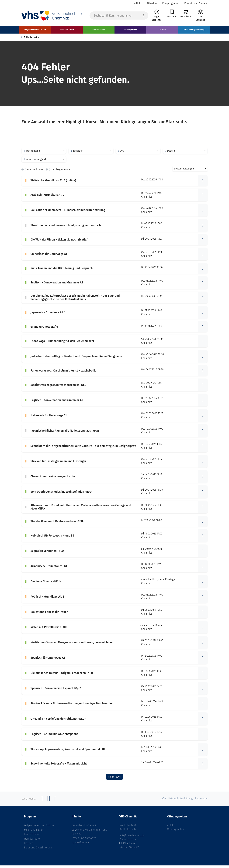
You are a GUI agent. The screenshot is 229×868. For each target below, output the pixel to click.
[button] (203, 183)
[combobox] (44, 154)
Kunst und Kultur (33, 832)
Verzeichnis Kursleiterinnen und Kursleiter (89, 834)
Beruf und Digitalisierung (38, 850)
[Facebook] (42, 803)
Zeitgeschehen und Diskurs (39, 828)
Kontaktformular (81, 845)
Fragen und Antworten (84, 841)
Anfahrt (171, 828)
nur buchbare (35, 172)
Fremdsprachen (33, 841)
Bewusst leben (32, 837)
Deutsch (29, 846)
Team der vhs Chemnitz (85, 828)
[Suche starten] (143, 18)
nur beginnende (61, 172)
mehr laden (114, 779)
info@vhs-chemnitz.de (132, 838)
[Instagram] (49, 803)
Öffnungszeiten (176, 832)
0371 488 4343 (129, 846)
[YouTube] (55, 803)
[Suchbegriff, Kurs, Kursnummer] (119, 18)
